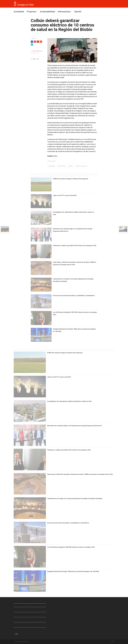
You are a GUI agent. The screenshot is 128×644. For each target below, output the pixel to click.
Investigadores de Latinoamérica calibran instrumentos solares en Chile (69, 401)
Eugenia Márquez (37, 51)
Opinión (78, 12)
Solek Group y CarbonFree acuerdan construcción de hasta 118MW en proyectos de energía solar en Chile (80, 474)
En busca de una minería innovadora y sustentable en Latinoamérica (74, 296)
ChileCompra (62, 166)
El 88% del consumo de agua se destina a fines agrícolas (71, 179)
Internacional (64, 12)
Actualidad (19, 12)
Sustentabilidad (48, 12)
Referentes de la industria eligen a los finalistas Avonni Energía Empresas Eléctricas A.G (75, 426)
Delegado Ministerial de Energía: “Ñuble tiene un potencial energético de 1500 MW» (73, 571)
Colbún (71, 166)
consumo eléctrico (81, 166)
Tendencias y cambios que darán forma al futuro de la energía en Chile (75, 246)
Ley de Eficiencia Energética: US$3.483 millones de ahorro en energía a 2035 (71, 547)
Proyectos (31, 12)
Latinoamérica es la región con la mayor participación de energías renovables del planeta (75, 499)
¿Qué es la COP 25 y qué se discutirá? (65, 195)
